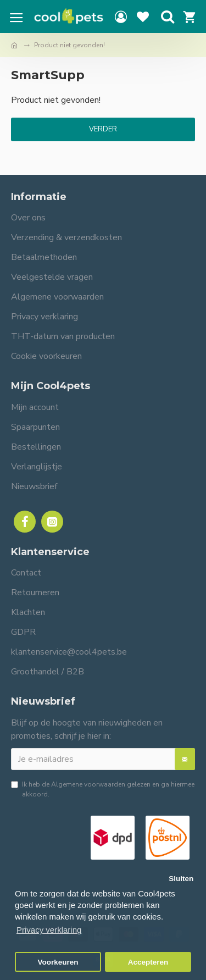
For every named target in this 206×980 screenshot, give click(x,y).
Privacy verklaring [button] (49, 930)
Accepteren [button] (148, 962)
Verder (103, 129)
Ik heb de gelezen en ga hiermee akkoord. (103, 789)
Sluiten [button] (181, 879)
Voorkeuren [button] (58, 962)
